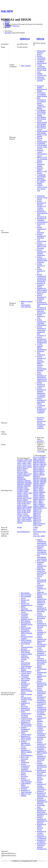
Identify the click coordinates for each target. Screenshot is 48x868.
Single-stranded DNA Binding (42, 123)
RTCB (29, 509)
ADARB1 (20, 460)
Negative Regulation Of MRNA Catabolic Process (26, 751)
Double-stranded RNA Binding (42, 132)
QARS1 (20, 505)
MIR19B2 (43, 480)
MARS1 (26, 496)
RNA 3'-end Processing (25, 758)
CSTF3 (29, 465)
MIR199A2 (37, 478)
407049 (19, 527)
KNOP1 (20, 493)
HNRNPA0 (26, 476)
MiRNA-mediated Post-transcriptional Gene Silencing (27, 304)
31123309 (41, 452)
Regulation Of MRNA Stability (42, 289)
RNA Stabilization (27, 755)
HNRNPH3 (21, 484)
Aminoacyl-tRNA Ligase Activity (27, 720)
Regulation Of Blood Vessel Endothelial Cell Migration (42, 796)
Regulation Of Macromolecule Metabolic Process (42, 686)
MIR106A (42, 459)
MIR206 (36, 485)
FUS (30, 474)
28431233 (16, 26)
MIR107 (42, 461)
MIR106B (36, 461)
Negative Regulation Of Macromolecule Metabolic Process (42, 625)
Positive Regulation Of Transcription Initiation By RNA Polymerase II (41, 331)
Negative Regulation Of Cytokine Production (41, 727)
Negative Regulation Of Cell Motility (41, 734)
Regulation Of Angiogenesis (41, 703)
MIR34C (36, 497)
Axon (39, 72)
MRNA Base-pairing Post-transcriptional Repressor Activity (42, 573)
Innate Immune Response (42, 293)
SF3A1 (19, 510)
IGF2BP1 (20, 490)
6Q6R (43, 536)
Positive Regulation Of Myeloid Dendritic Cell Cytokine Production (41, 205)
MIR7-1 (36, 501)
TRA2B (24, 517)
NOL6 (25, 498)
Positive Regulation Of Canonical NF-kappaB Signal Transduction (42, 278)
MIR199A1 (37, 476)
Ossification (41, 196)
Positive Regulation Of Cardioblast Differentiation (42, 322)
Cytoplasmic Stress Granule (42, 67)
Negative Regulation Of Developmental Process (42, 766)
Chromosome (41, 60)
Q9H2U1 (36, 534)
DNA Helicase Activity (42, 120)
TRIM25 (30, 517)
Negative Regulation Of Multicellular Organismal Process (41, 758)
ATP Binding (41, 143)
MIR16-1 (42, 471)
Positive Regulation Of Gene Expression (26, 780)
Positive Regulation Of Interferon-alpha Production (42, 260)
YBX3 (24, 521)
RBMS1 (30, 507)
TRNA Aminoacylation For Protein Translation (26, 714)
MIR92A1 (42, 504)
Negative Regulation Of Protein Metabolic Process (41, 777)
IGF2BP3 (20, 491)
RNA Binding (41, 126)
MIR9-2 (36, 504)
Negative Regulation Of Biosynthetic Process (41, 617)
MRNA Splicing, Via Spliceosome (26, 641)
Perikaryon (40, 77)
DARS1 (20, 467)
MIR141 (43, 466)
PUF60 (29, 502)
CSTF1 (19, 465)
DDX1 (25, 467)
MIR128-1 (42, 462)
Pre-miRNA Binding (41, 183)
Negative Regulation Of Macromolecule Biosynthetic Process (42, 610)
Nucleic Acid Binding (41, 115)
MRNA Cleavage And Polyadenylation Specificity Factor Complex (27, 698)
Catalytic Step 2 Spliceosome (26, 674)
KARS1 (26, 491)
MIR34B (42, 496)
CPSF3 (24, 463)
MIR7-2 (41, 501)
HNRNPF (28, 481)
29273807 (40, 441)
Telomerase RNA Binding (41, 179)
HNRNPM (27, 486)
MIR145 (42, 468)
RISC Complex (26, 66)
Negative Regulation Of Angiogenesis (41, 692)
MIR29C (36, 494)
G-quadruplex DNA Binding (41, 176)
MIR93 (42, 506)
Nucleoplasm (41, 58)
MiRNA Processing (24, 775)
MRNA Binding (26, 628)
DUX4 (35, 457)
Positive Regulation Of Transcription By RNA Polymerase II (42, 304)
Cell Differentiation (42, 240)
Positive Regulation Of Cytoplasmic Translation (41, 410)
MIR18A (36, 475)
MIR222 (36, 490)
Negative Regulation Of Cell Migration (42, 707)
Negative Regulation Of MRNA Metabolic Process (27, 690)
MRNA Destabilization (42, 668)
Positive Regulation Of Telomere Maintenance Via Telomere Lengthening (41, 392)
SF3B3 (19, 512)
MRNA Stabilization (25, 762)
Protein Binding (42, 142)
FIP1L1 (26, 474)
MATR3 (20, 498)
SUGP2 (26, 514)
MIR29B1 (42, 492)
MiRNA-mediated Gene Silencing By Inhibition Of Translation (42, 601)
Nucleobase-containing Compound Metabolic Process (27, 617)
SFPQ (28, 512)
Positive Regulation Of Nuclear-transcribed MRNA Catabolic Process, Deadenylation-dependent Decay (42, 364)
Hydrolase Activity (40, 151)
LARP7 (25, 493)
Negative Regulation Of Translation (41, 236)
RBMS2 (20, 509)
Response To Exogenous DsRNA (41, 285)
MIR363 (42, 497)
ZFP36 (39, 525)
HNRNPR (20, 488)
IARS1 (26, 488)
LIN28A (20, 495)
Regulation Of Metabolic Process (41, 739)
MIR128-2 (36, 464)
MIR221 (42, 489)
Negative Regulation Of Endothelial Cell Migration (42, 820)
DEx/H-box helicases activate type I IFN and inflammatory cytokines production (41, 423)
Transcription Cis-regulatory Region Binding (42, 94)
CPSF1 (29, 462)
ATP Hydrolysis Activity (42, 155)
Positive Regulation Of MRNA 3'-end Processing (41, 246)
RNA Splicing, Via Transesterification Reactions (27, 646)
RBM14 (20, 507)
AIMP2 (26, 460)
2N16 (35, 536)
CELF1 (25, 462)
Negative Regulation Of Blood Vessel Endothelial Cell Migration (42, 812)
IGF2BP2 (26, 490)
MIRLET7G (37, 522)
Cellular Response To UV (41, 271)
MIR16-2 (36, 473)
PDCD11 (20, 500)
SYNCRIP (26, 516)
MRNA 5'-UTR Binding (42, 172)
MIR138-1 (43, 464)
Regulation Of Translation (41, 219)
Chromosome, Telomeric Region (41, 53)
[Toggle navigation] (2, 17)
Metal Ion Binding (40, 169)
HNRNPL (20, 486)
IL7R (39, 457)
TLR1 (35, 525)
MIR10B (36, 462)
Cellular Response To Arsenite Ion (41, 384)
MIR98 (35, 508)
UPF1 (19, 519)
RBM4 (25, 507)
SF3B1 (24, 510)
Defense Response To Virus (41, 316)
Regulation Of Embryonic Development (41, 311)
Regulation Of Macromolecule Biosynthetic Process (42, 663)
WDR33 (29, 519)
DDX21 (29, 467)
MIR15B (36, 471)
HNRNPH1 (21, 483)
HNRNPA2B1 (21, 479)
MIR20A (42, 485)
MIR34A (36, 496)
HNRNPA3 (21, 481)
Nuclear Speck (42, 70)
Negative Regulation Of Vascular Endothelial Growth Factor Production (42, 787)
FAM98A (20, 474)
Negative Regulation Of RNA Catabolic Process (26, 744)
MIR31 (41, 494)
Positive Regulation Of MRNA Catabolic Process (41, 678)
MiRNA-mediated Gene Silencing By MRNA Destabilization (42, 641)
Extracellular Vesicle (41, 647)
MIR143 (36, 468)
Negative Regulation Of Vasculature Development (41, 698)
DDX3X (20, 469)
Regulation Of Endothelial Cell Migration (42, 802)
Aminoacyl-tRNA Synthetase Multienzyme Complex (27, 657)
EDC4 (24, 470)
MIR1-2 (36, 459)
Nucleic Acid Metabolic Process (27, 604)
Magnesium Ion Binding (42, 90)
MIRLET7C (37, 515)
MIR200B (43, 482)
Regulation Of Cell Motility (41, 841)
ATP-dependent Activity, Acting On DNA (42, 147)
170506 (35, 527)
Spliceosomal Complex (25, 681)
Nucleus (40, 56)
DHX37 (20, 470)
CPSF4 (29, 463)
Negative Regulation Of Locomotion (41, 744)
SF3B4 (24, 512)
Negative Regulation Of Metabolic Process (41, 633)
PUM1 (19, 503)
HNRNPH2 (28, 483)
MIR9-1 (41, 503)
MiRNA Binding (26, 672)
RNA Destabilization (42, 672)
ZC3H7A (29, 521)
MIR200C (36, 483)
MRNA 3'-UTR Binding (42, 136)
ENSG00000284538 (23, 532)
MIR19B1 (36, 480)
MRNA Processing (24, 608)
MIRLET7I (37, 524)
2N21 (39, 536)
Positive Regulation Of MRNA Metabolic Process (41, 720)
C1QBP (19, 462)
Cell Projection (42, 75)
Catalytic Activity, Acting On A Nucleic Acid (42, 188)
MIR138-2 (36, 466)
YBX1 (19, 521)
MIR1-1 (44, 457)
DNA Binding (41, 117)
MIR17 (42, 473)
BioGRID (8, 33)
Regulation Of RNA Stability (25, 709)
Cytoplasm (40, 61)
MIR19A (44, 478)
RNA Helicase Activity (42, 129)
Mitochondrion (42, 63)
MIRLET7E (37, 518)
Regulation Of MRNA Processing (25, 705)
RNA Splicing (25, 621)
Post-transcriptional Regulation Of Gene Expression (26, 664)
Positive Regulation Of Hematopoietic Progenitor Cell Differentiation (42, 377)
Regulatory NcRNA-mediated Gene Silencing (42, 565)
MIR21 (41, 487)
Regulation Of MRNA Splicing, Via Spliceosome (26, 724)
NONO (29, 498)
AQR (30, 460)
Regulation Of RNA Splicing (25, 651)
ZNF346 (20, 523)
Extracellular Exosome (41, 80)
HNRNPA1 (21, 477)
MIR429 (36, 499)
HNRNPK (28, 484)
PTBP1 (19, 502)
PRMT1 (26, 500)
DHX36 (40, 39)
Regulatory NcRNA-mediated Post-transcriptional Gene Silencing (42, 550)
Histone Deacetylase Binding (41, 164)
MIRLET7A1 (42, 508)
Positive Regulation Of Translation (41, 297)
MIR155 (36, 469)
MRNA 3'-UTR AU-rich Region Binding (42, 159)
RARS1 (25, 505)
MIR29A (36, 492)
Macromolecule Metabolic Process (27, 624)
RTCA (25, 509)
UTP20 (23, 519)
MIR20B (36, 487)
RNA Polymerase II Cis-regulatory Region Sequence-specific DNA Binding (42, 103)
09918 (35, 530)
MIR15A (42, 469)
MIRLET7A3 (37, 511)
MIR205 (42, 483)
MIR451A (42, 499)
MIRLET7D (37, 517)
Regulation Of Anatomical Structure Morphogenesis (42, 846)
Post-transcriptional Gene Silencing (42, 557)
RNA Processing (26, 595)
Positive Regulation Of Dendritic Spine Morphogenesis (42, 340)
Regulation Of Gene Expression (26, 791)
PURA (28, 503)
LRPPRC (20, 496)
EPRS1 (26, 472)
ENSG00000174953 (39, 532)
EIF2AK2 (20, 472)
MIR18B (42, 475)
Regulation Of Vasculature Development (41, 713)
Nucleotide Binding (40, 87)
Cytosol (39, 65)
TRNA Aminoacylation (26, 734)
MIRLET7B (37, 513)
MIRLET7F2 (37, 520)
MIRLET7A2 (37, 510)
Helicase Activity (40, 139)
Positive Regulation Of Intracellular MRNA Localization (41, 402)
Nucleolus (24, 789)
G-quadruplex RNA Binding (41, 111)
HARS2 (20, 476)
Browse (7, 22)
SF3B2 (29, 510)
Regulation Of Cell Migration (42, 837)
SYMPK (20, 516)
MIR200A (36, 482)
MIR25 (41, 490)
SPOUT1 (20, 514)
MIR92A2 (25, 39)
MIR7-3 (36, 503)
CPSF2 (19, 463)
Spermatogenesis (42, 222)
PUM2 (24, 503)
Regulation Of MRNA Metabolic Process (27, 633)
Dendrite (40, 74)
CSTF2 (24, 465)
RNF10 (43, 524)
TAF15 (19, 517)
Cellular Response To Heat (41, 266)
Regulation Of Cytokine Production (41, 833)
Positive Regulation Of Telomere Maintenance (41, 253)
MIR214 (36, 489)
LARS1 (30, 493)
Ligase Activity (26, 740)
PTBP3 (24, 502)
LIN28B (25, 495)
